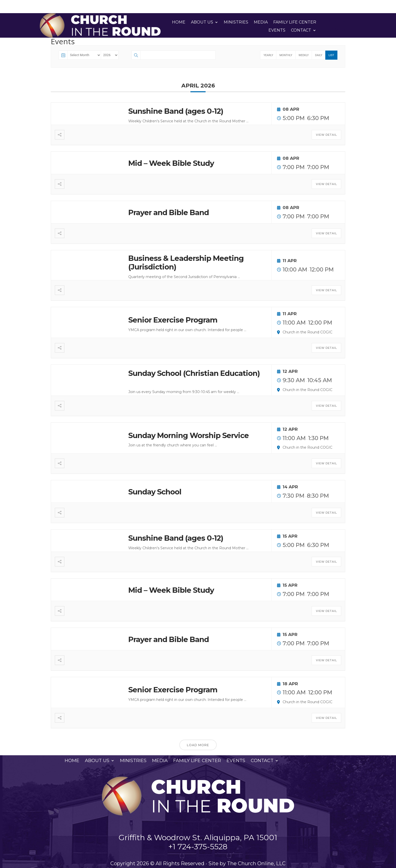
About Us (202, 22)
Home (179, 22)
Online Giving (339, 25)
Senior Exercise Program (173, 320)
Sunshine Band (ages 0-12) (176, 111)
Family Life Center (295, 22)
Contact (301, 30)
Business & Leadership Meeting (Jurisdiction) (186, 263)
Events (277, 30)
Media (261, 22)
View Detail (326, 135)
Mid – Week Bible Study (171, 163)
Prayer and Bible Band (169, 212)
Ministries (236, 22)
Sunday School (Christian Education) (194, 373)
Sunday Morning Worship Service (189, 435)
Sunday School (155, 492)
